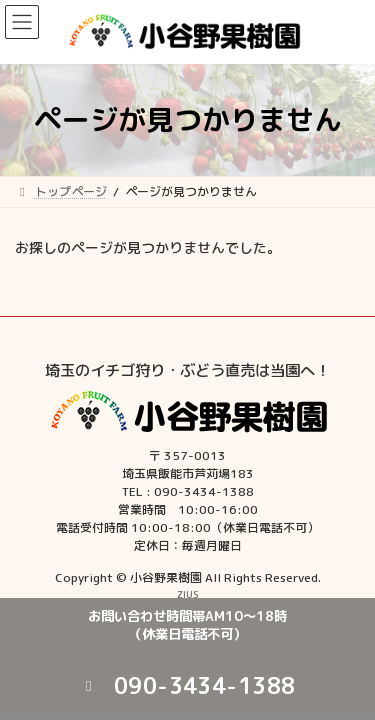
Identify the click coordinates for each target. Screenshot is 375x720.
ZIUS (188, 594)
